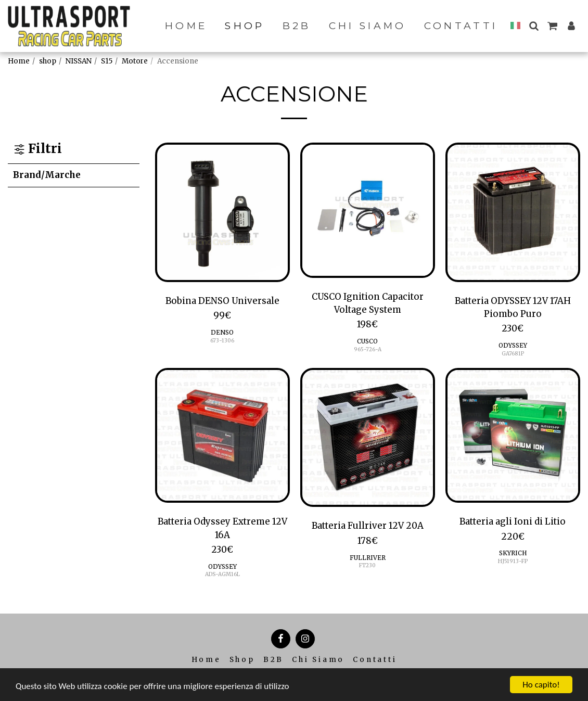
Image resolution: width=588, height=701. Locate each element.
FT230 (367, 565)
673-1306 (222, 341)
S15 (107, 61)
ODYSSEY (513, 345)
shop (48, 61)
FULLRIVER (368, 558)
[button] (534, 26)
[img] (222, 212)
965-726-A (368, 349)
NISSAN (79, 61)
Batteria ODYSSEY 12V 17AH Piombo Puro (513, 307)
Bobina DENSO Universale (222, 301)
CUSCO (367, 341)
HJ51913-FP (513, 561)
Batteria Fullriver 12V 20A (368, 526)
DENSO (222, 332)
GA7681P (513, 354)
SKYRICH (513, 553)
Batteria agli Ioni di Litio (513, 521)
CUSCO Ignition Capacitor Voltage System (368, 303)
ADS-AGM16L (222, 574)
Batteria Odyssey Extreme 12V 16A (222, 528)
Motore (135, 61)
